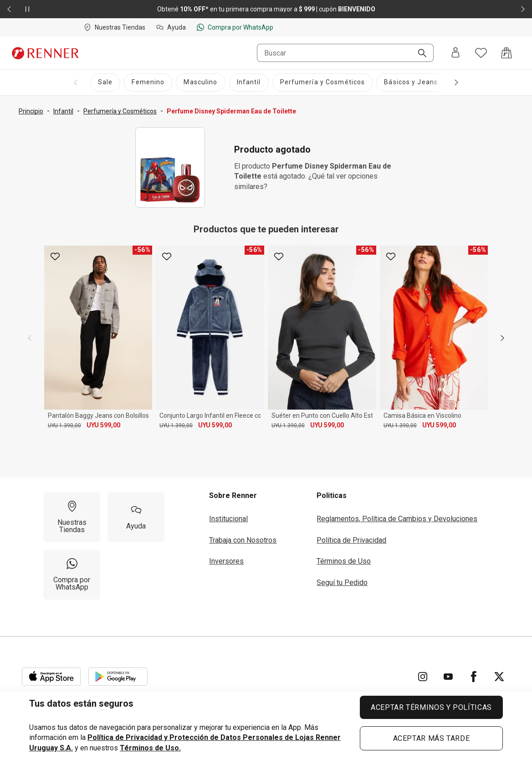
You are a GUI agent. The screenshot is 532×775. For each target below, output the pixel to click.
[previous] (30, 338)
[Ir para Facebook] (474, 677)
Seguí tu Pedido (342, 583)
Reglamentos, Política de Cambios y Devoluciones (397, 519)
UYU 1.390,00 (64, 426)
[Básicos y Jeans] (411, 82)
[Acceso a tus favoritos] (481, 53)
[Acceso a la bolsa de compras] (506, 53)
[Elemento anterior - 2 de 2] (9, 9)
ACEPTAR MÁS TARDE (432, 738)
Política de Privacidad (351, 540)
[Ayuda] (136, 517)
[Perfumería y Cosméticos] (323, 82)
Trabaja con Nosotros (243, 540)
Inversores (226, 561)
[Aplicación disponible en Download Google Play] (118, 677)
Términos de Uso (344, 561)
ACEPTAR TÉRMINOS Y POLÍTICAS (431, 707)
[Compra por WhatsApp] (72, 575)
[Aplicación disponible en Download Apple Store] (51, 677)
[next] (502, 338)
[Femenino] (148, 82)
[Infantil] (249, 82)
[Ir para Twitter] (499, 677)
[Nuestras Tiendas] (72, 517)
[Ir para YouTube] (448, 677)
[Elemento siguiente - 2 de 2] (523, 9)
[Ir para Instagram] (423, 677)
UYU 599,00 (103, 425)
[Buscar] (419, 54)
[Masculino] (200, 82)
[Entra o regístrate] (455, 53)
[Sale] (105, 82)
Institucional (228, 519)
